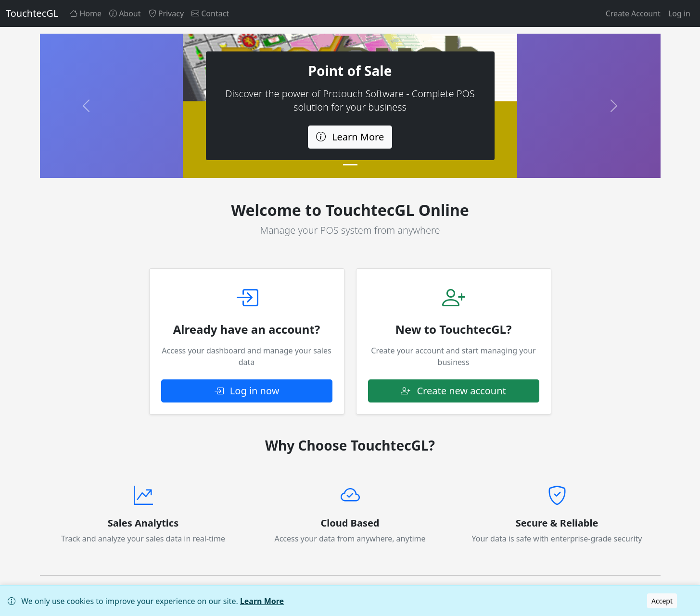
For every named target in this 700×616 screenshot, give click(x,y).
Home (86, 13)
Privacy (166, 13)
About (125, 13)
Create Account (633, 13)
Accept (662, 601)
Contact (210, 13)
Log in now (247, 391)
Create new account (453, 391)
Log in (679, 13)
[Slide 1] (350, 165)
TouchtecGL (32, 13)
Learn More (262, 601)
